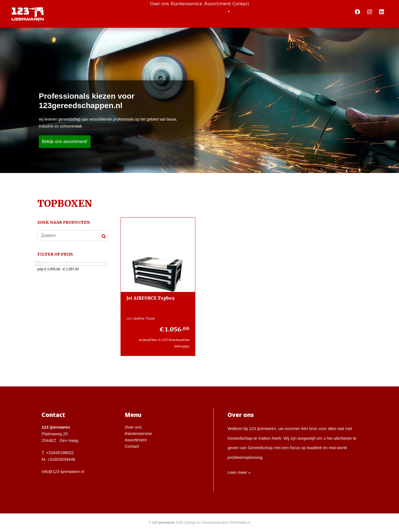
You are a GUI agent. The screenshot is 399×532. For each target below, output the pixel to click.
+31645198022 (60, 453)
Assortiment (227, 11)
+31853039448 (61, 459)
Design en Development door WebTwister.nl (218, 523)
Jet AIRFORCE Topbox (151, 298)
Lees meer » (239, 472)
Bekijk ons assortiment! (65, 142)
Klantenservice (180, 11)
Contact (264, 11)
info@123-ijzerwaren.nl (63, 471)
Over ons (137, 11)
